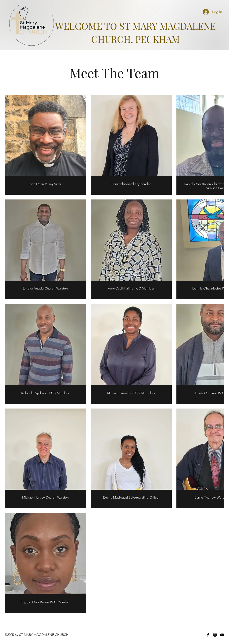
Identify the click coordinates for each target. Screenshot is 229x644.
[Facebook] (208, 635)
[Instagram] (215, 635)
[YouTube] (222, 635)
